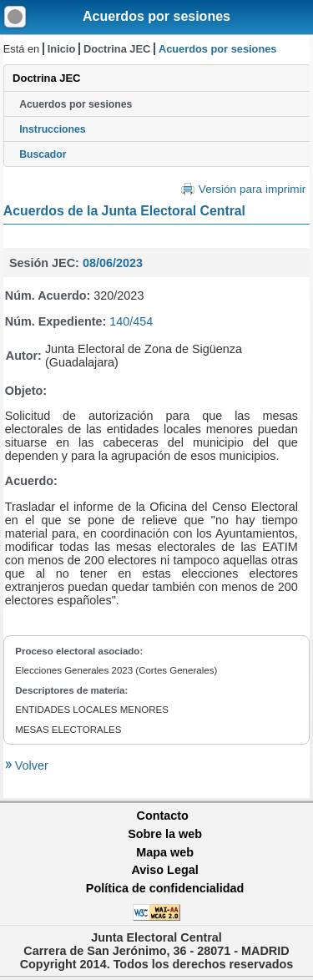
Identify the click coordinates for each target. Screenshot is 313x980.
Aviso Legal (164, 870)
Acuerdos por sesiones (156, 16)
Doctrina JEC (117, 49)
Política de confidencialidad (165, 888)
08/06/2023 (113, 263)
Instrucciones (53, 129)
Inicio (61, 49)
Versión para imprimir (252, 189)
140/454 (131, 321)
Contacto (163, 816)
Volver (30, 765)
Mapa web (165, 852)
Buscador (43, 154)
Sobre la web (165, 834)
